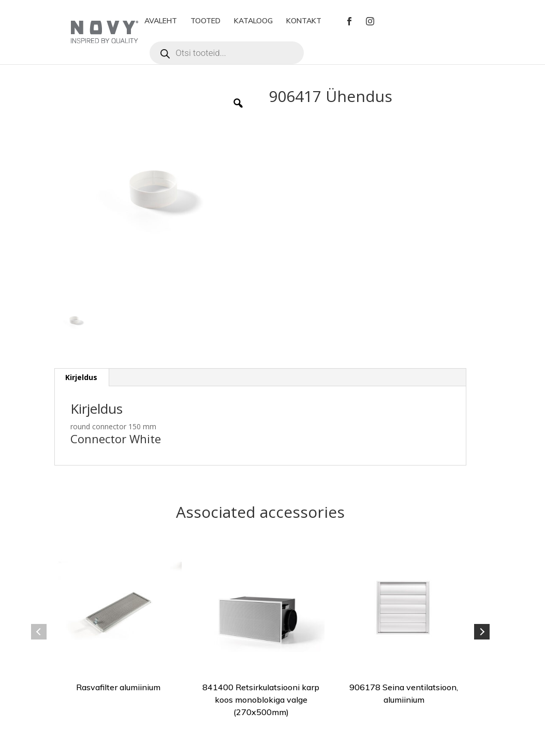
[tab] (82, 377)
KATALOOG (253, 21)
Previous (39, 632)
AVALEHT (161, 21)
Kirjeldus (81, 377)
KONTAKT (304, 21)
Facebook (349, 21)
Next (482, 632)
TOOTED (205, 21)
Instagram (370, 21)
